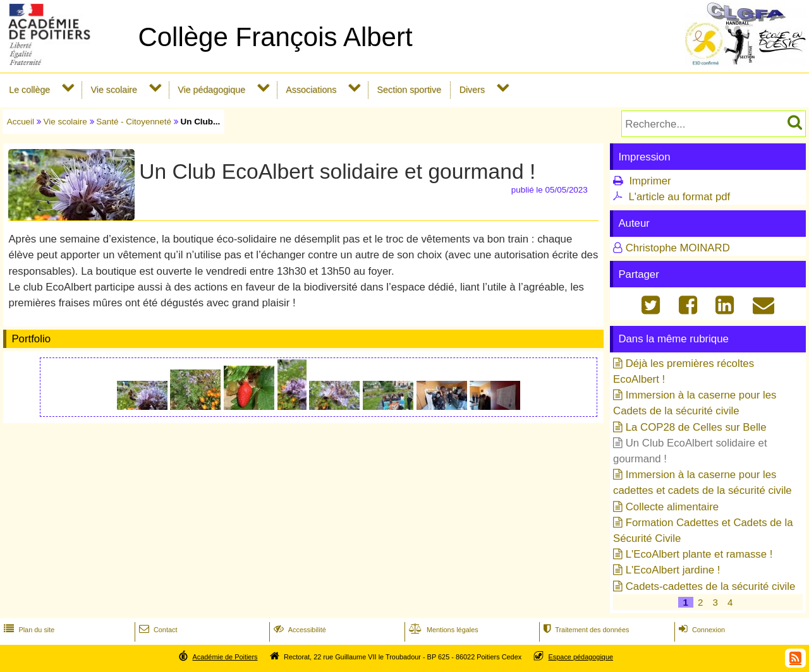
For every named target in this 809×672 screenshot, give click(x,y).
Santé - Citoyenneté (134, 122)
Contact (157, 630)
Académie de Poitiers (225, 657)
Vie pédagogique (211, 90)
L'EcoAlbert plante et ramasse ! (699, 554)
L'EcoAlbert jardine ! (673, 570)
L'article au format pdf (679, 197)
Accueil (21, 122)
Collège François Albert (275, 37)
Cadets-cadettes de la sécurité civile (711, 586)
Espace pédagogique (581, 657)
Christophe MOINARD (678, 248)
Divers (472, 90)
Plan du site (28, 630)
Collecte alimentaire (672, 507)
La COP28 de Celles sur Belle (696, 427)
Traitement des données (585, 630)
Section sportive (410, 90)
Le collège (29, 90)
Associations (311, 90)
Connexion (701, 630)
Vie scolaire (114, 90)
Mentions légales (442, 630)
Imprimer (650, 181)
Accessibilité (299, 630)
